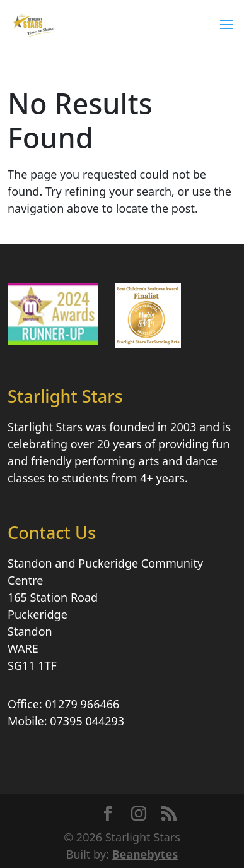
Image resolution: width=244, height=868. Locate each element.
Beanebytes (145, 854)
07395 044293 (87, 721)
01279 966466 (82, 704)
